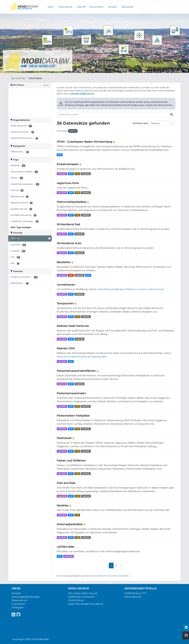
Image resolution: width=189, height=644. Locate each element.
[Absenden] (172, 115)
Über (81, 7)
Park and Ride (66, 483)
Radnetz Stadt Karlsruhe (73, 326)
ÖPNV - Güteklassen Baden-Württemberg (85, 142)
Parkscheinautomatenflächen (77, 371)
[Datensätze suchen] (112, 115)
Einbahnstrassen (68, 164)
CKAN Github (76, 600)
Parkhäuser (65, 438)
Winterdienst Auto (69, 243)
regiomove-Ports (68, 183)
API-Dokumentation (112, 576)
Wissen (113, 7)
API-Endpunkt (133, 597)
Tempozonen (66, 303)
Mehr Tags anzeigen (21, 227)
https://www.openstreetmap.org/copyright (82, 357)
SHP (60, 155)
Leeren (46, 85)
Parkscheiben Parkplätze (73, 416)
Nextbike (63, 505)
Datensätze (65, 7)
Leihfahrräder (66, 547)
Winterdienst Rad (68, 224)
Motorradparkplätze (70, 524)
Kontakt (16, 593)
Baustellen (64, 262)
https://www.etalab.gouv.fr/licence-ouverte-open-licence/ (131, 289)
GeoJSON (62, 174)
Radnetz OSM (66, 348)
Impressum (19, 604)
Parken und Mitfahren (71, 460)
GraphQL (86, 174)
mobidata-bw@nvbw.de (81, 94)
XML (71, 275)
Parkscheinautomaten (71, 393)
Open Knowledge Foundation (86, 604)
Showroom (97, 7)
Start (51, 7)
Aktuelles (127, 7)
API (95, 576)
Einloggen (18, 607)
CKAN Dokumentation (81, 597)
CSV (77, 174)
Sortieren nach (140, 123)
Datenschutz (19, 600)
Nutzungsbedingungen (26, 597)
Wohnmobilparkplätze (72, 202)
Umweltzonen (66, 285)
